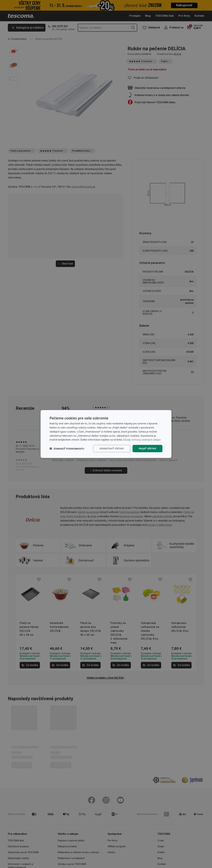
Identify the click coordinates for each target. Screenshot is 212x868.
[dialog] (106, 434)
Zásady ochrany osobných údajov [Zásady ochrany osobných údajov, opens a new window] (142, 440)
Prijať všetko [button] (147, 448)
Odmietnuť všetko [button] (112, 448)
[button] (67, 449)
